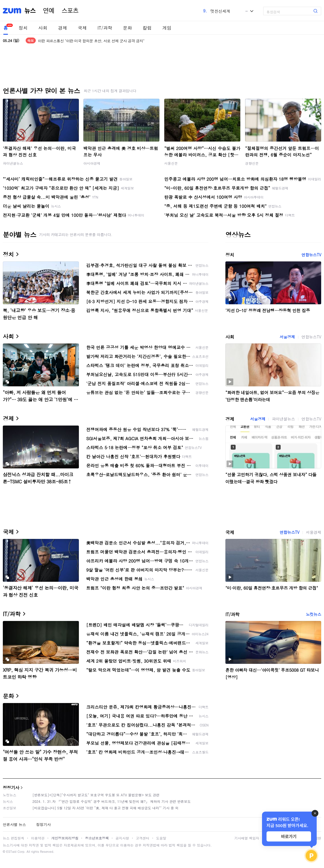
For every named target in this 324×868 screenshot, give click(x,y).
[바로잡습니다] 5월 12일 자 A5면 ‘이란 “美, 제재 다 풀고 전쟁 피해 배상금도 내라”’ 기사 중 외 (106, 808)
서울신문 (171, 163)
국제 (82, 28)
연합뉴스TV (311, 255)
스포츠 (70, 11)
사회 (43, 28)
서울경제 (287, 337)
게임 (167, 28)
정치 (23, 28)
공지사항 (122, 838)
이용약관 (38, 838)
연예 (49, 11)
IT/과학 (105, 28)
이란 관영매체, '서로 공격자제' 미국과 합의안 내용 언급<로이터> (90, 40)
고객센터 (143, 838)
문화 (127, 28)
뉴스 (30, 11)
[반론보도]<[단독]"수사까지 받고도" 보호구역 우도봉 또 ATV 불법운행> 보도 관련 (96, 795)
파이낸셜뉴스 (13, 163)
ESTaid (11, 852)
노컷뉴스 (314, 614)
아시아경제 (92, 163)
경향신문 (252, 163)
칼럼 (147, 28)
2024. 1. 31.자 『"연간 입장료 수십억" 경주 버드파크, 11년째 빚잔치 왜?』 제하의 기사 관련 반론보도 (112, 801)
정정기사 (11, 787)
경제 (63, 28)
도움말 (161, 838)
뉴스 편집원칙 (14, 838)
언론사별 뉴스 (14, 824)
